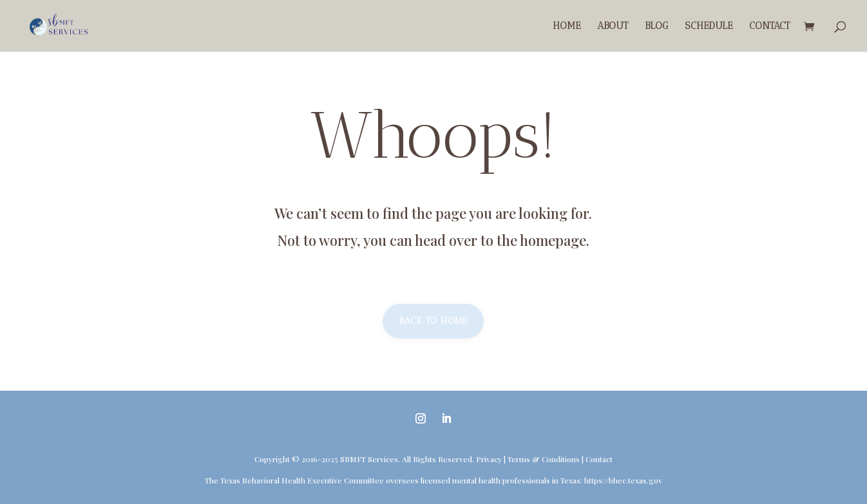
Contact (769, 26)
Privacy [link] (489, 459)
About (613, 26)
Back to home (433, 321)
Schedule (709, 26)
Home (567, 26)
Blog (656, 26)
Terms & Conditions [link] (544, 459)
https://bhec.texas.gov (623, 480)
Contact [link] (599, 459)
